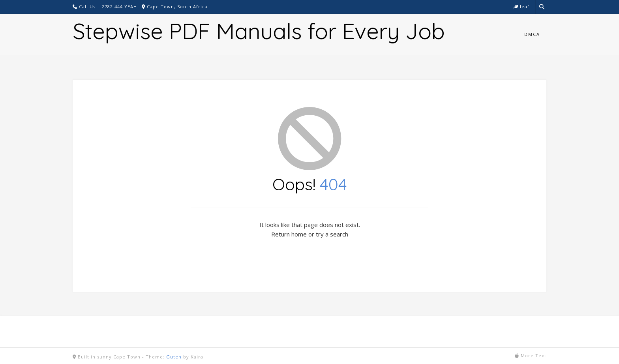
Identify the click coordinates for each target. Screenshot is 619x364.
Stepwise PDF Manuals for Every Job (259, 31)
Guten (174, 357)
